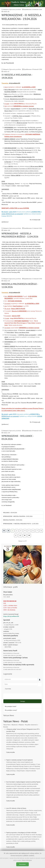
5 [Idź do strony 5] (29, 531)
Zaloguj (23, 701)
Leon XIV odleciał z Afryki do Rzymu (16, 808)
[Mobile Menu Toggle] (3, 4)
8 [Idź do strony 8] (41, 531)
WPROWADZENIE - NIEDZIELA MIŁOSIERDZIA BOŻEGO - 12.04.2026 (20, 235)
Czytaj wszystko (11, 752)
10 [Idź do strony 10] (20, 535)
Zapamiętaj (7, 689)
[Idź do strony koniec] (29, 535)
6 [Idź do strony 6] (33, 531)
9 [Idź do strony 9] (16, 535)
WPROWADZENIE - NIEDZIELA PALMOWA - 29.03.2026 (18, 516)
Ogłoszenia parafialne (15, 9)
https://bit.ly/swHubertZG (11, 616)
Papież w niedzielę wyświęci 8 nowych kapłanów (19, 760)
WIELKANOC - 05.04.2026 (10, 513)
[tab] (19, 580)
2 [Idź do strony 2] (17, 531)
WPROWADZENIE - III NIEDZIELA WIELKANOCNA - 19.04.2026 (21, 17)
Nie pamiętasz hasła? (11, 706)
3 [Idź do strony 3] (21, 531)
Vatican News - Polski (16, 721)
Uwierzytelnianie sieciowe (23, 696)
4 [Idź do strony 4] (25, 531)
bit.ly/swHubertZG (15, 83)
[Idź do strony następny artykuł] (25, 535)
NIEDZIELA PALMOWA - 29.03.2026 (13, 520)
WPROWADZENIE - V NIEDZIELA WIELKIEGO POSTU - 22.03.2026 (21, 524)
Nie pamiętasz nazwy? (11, 710)
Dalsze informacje (27, 860)
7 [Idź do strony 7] (37, 531)
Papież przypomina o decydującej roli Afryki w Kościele (21, 833)
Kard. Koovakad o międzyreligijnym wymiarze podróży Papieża (23, 782)
